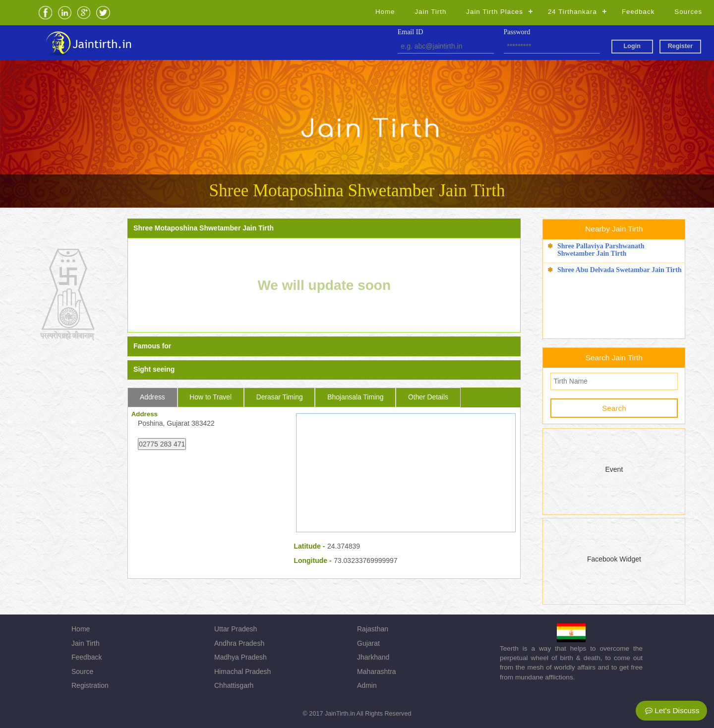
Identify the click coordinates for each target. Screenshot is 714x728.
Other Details (428, 397)
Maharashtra (377, 672)
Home (385, 12)
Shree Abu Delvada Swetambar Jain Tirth (620, 270)
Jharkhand (373, 657)
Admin (367, 685)
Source (82, 672)
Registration (90, 685)
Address (152, 397)
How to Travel (210, 397)
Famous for (152, 346)
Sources (688, 12)
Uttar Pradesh (236, 629)
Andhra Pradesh (239, 643)
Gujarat (368, 643)
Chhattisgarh (234, 685)
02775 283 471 (162, 444)
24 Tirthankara (572, 12)
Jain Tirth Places (495, 12)
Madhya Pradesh (240, 657)
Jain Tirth (430, 12)
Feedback (638, 12)
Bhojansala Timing (355, 397)
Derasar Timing (280, 397)
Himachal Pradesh (242, 672)
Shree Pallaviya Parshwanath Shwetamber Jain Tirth (601, 250)
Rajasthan (373, 629)
